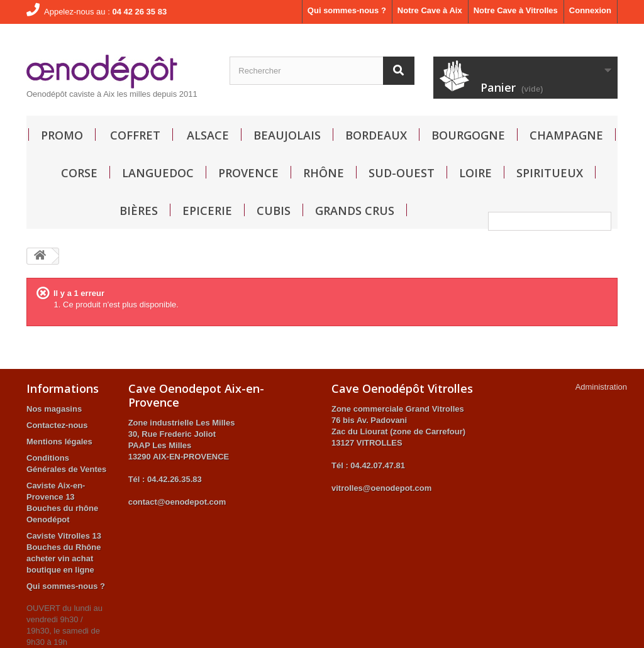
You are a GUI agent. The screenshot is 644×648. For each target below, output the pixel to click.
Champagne (566, 135)
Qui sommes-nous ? (347, 10)
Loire (475, 173)
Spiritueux (550, 173)
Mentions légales (59, 442)
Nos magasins (54, 409)
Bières (139, 211)
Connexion (590, 10)
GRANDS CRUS (355, 211)
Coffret (135, 135)
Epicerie (207, 211)
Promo (62, 135)
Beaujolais (287, 135)
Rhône (324, 173)
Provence (248, 173)
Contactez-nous (57, 425)
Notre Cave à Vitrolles (516, 10)
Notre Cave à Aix (430, 10)
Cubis (274, 211)
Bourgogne (468, 135)
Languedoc (158, 173)
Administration (601, 387)
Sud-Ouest (402, 173)
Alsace (208, 135)
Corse (79, 173)
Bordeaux (376, 135)
